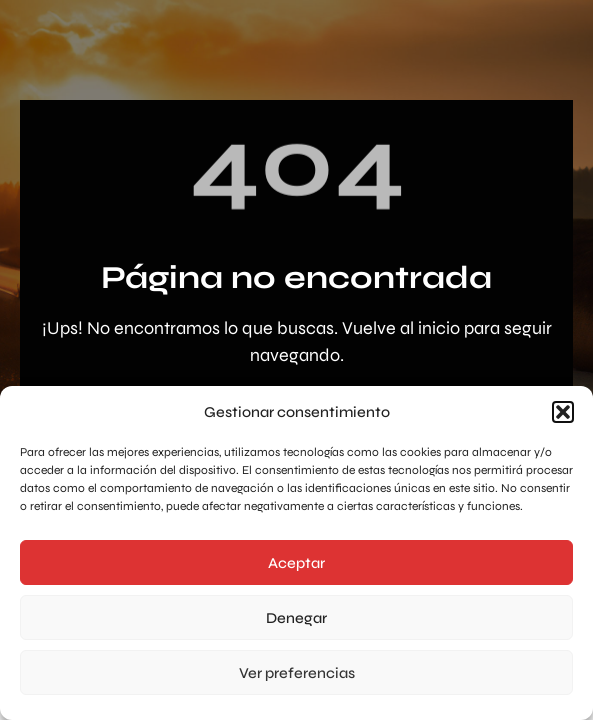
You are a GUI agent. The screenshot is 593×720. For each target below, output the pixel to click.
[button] (563, 412)
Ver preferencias (297, 673)
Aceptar (296, 563)
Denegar (296, 618)
